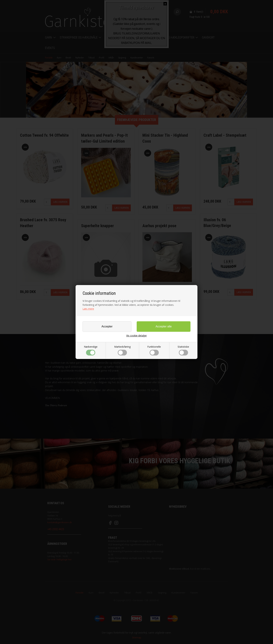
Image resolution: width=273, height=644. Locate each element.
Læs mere (88, 309)
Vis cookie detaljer (136, 336)
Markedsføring (122, 350)
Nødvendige (91, 350)
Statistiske (183, 350)
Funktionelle (154, 350)
